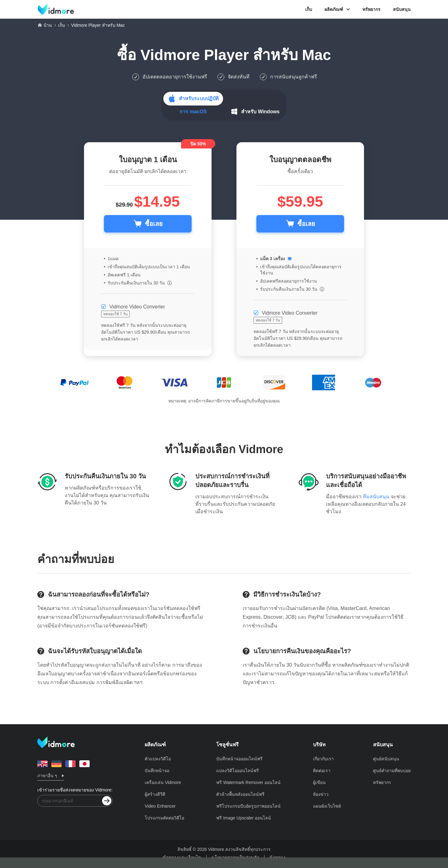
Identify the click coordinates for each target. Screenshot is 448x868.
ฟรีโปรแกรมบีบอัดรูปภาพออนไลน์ (248, 806)
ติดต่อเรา (322, 771)
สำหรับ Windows (260, 112)
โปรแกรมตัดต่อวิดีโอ (164, 818)
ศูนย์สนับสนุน (386, 759)
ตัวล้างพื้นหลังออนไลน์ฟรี (240, 794)
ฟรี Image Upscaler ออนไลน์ (244, 818)
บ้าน (48, 25)
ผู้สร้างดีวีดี (155, 794)
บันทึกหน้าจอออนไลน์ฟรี (239, 759)
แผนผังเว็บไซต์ (327, 806)
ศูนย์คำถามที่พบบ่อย (392, 771)
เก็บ (309, 9)
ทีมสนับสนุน (376, 497)
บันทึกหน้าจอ (157, 771)
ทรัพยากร (371, 9)
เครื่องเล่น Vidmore (163, 782)
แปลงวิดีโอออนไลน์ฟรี (238, 771)
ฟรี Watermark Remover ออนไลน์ (248, 782)
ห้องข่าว (321, 794)
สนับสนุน (402, 9)
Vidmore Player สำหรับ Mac (236, 55)
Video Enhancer (160, 806)
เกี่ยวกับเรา (323, 759)
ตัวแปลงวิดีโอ (158, 759)
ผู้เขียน (319, 782)
